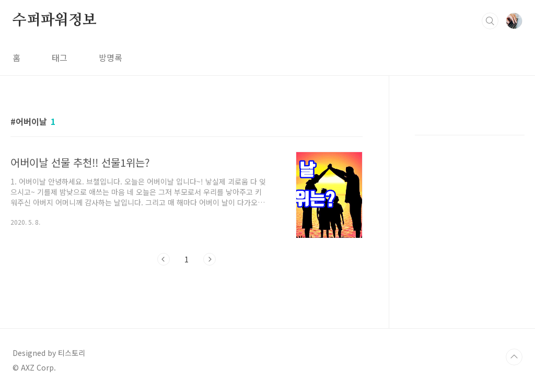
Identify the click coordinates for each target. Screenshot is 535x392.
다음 (210, 259)
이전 (164, 259)
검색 (490, 21)
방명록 (111, 57)
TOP (514, 357)
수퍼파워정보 (55, 20)
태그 (60, 57)
